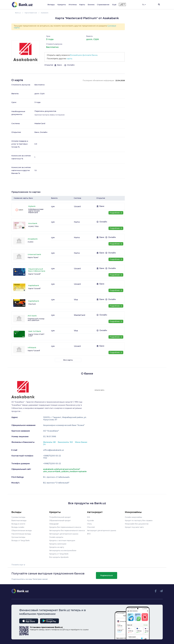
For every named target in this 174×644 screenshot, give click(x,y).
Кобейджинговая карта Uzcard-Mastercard (36, 211)
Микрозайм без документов (137, 524)
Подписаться (106, 575)
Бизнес (91, 5)
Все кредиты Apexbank (59, 557)
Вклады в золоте (18, 524)
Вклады (51, 5)
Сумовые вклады (18, 517)
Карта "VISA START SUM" (36, 335)
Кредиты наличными (58, 544)
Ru (144, 5)
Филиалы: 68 (50, 442)
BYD (89, 534)
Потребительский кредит (60, 517)
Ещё (114, 5)
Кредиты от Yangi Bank (59, 554)
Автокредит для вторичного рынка (64, 534)
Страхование (103, 5)
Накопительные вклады (21, 534)
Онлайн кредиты (56, 537)
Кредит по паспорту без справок (139, 521)
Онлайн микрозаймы (133, 517)
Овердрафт (54, 524)
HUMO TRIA (33, 226)
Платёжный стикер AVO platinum (36, 320)
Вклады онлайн (18, 527)
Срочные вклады (18, 537)
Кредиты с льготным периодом (62, 541)
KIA (88, 517)
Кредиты (62, 5)
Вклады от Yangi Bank (20, 541)
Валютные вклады (19, 521)
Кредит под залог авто (134, 527)
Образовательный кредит (60, 521)
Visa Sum (32, 304)
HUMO (30, 242)
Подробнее (116, 213)
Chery (89, 524)
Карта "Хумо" (33, 257)
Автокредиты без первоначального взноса (67, 531)
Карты (82, 5)
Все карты (68, 360)
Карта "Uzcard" (34, 274)
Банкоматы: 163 (65, 442)
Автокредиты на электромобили (63, 551)
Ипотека (73, 5)
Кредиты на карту (57, 547)
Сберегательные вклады (22, 531)
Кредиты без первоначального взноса (65, 527)
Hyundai (90, 521)
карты (69, 59)
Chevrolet (91, 527)
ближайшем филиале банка (84, 55)
